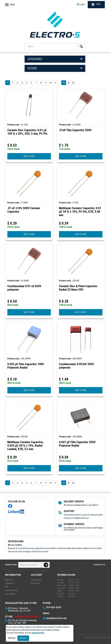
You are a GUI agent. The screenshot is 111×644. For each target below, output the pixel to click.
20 (69, 83)
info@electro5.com (81, 518)
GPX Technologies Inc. (102, 638)
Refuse (12, 638)
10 (64, 83)
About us (9, 580)
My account (36, 580)
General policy (11, 590)
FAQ (7, 587)
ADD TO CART (29, 156)
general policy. (38, 633)
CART (96, 5)
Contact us (99, 565)
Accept (23, 638)
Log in (81, 4)
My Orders (36, 583)
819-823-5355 (54, 607)
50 (73, 83)
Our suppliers (11, 594)
